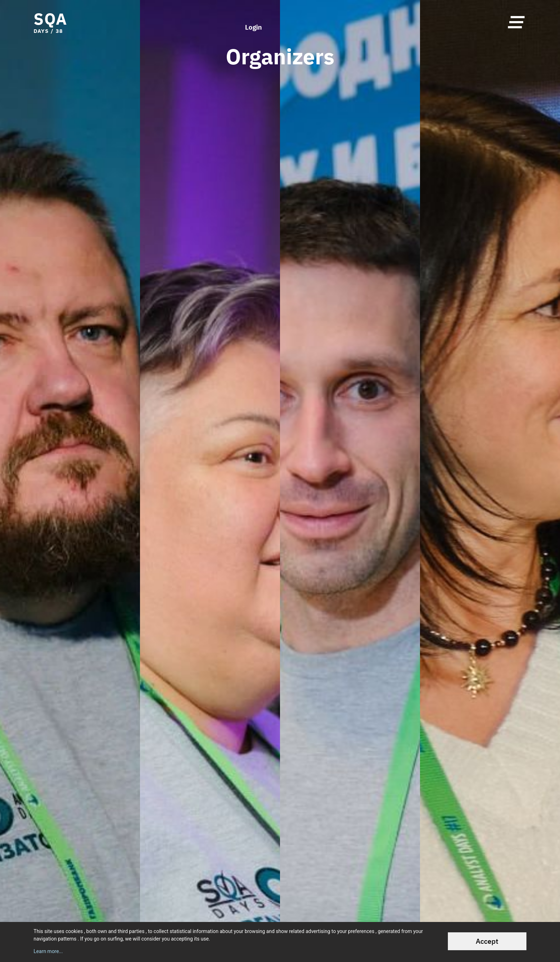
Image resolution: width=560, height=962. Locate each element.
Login (253, 22)
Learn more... (48, 951)
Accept (487, 941)
